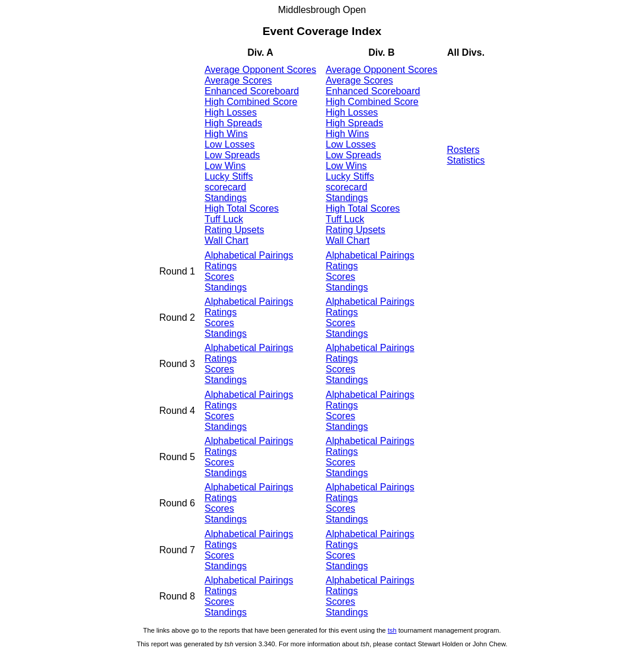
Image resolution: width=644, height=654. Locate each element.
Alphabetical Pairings (249, 255)
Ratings (221, 266)
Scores (219, 277)
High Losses (231, 112)
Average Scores (238, 80)
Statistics (466, 160)
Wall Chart (227, 240)
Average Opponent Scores (260, 70)
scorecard (225, 187)
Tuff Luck (224, 219)
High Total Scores (242, 208)
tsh (392, 630)
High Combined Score (251, 102)
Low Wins (225, 166)
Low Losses (230, 144)
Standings (226, 198)
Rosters (463, 150)
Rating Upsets (235, 230)
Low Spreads (232, 155)
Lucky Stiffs (229, 176)
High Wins (226, 134)
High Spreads (233, 123)
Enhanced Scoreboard (252, 91)
